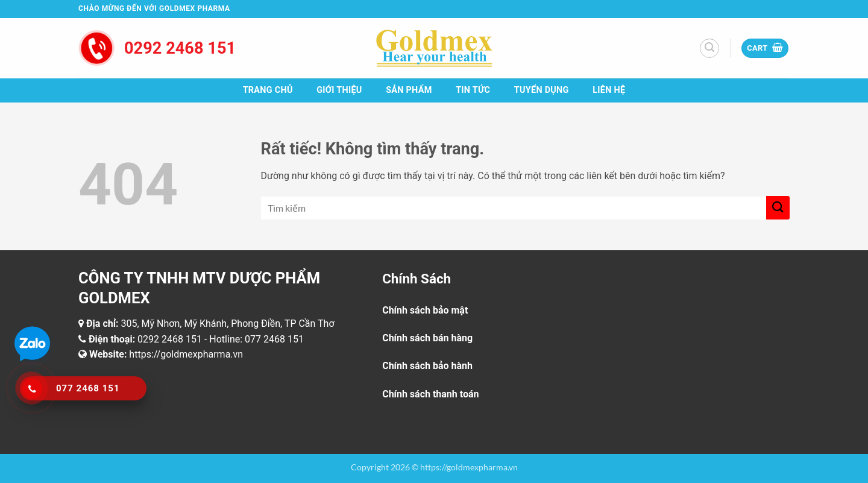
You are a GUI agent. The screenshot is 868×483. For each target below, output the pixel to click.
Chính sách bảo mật (425, 310)
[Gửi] (778, 208)
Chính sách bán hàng (427, 338)
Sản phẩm (409, 90)
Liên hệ (609, 90)
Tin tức (473, 90)
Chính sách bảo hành (427, 366)
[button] (709, 48)
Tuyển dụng (542, 90)
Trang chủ (268, 90)
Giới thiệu (339, 90)
